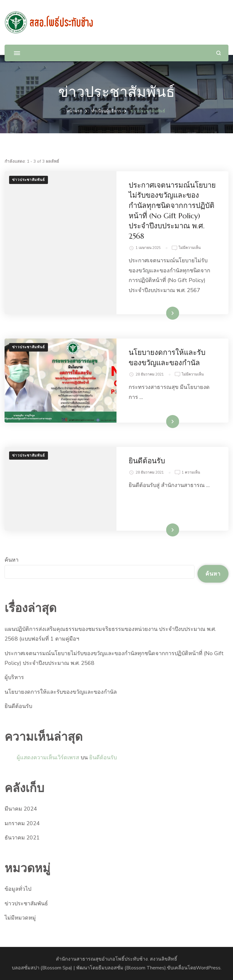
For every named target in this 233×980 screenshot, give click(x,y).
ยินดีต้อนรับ (147, 461)
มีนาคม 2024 (21, 809)
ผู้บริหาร (14, 677)
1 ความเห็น (191, 473)
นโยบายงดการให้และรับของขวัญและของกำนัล (61, 692)
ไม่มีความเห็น (190, 248)
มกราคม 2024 (22, 823)
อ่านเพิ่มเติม (163, 313)
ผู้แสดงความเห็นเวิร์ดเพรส (48, 757)
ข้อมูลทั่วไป (18, 889)
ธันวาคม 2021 (22, 838)
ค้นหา (12, 560)
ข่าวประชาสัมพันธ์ (29, 180)
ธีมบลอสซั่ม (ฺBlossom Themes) (132, 968)
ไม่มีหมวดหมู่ (20, 918)
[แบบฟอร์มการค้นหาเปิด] (219, 53)
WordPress (208, 968)
